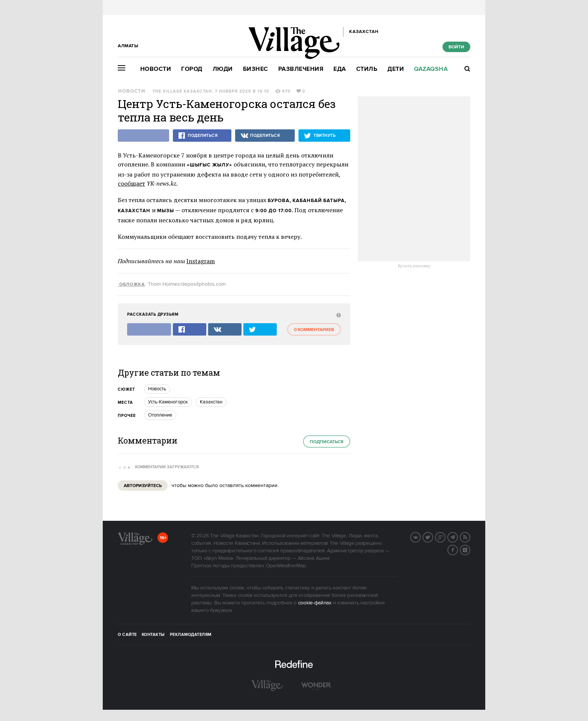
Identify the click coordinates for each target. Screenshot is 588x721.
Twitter (433, 537)
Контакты (153, 635)
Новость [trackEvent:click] (157, 389)
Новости (156, 69)
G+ (445, 537)
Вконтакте (420, 537)
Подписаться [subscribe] (327, 442)
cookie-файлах (315, 603)
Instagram (201, 261)
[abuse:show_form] (338, 315)
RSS (470, 537)
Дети (396, 69)
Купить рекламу (414, 266)
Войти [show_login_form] (456, 47)
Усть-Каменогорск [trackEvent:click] (168, 402)
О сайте (127, 635)
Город (192, 69)
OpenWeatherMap (286, 566)
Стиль (367, 69)
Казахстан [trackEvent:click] (211, 402)
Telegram (457, 537)
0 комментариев (314, 330)
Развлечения (301, 69)
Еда (340, 69)
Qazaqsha (431, 69)
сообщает (131, 183)
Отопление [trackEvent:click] (160, 415)
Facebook (457, 549)
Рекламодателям (191, 635)
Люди (223, 69)
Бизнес (256, 69)
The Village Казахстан (182, 91)
